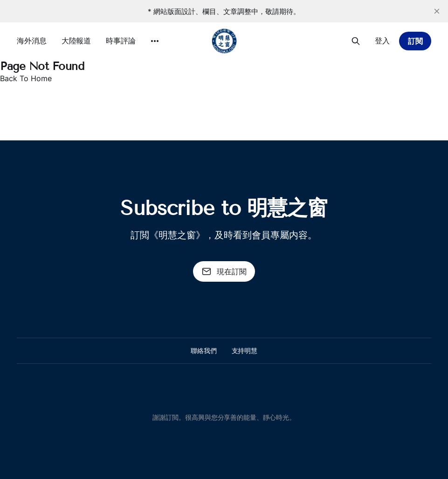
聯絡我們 (204, 351)
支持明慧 (245, 351)
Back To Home (26, 78)
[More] (155, 41)
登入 (382, 41)
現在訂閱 (224, 271)
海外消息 (32, 41)
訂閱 (415, 41)
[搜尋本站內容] (356, 41)
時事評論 (121, 41)
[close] (437, 11)
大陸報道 (76, 41)
